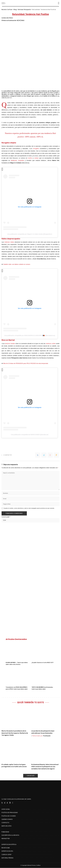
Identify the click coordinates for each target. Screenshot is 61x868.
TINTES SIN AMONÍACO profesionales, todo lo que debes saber (42, 688)
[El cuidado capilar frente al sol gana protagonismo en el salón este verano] (16, 751)
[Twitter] (5, 803)
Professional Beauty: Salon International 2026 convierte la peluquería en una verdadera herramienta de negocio (45, 767)
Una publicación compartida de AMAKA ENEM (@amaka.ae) (30, 435)
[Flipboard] (13, 803)
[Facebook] (2, 803)
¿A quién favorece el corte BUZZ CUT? (43, 663)
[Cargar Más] (31, 776)
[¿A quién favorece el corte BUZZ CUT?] (43, 652)
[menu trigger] (4, 3)
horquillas (21, 160)
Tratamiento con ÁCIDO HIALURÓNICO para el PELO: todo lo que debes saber (17, 688)
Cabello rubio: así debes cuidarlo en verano (17, 264)
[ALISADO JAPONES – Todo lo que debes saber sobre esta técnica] (18, 652)
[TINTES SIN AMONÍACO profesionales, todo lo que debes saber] (43, 676)
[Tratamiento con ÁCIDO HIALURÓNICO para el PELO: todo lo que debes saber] (18, 676)
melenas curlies (51, 344)
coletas (36, 158)
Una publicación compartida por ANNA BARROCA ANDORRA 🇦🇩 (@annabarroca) (30, 335)
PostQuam (47, 736)
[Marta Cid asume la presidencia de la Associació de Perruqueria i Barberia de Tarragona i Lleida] (16, 718)
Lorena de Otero (7, 18)
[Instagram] (7, 803)
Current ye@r (6, 517)
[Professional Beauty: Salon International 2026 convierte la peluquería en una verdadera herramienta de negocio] (45, 751)
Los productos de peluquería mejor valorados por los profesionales (43, 732)
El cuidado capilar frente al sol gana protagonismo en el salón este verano (14, 765)
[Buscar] (58, 3)
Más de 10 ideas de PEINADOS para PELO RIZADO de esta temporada (26, 363)
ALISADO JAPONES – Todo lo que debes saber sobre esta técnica (17, 663)
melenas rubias (9, 242)
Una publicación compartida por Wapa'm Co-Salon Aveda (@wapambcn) (30, 234)
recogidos (36, 149)
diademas (14, 160)
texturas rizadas (10, 344)
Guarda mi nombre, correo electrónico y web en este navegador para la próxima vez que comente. (29, 508)
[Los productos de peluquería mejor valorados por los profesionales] (45, 718)
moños (30, 158)
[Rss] (10, 803)
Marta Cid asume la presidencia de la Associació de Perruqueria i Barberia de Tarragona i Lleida (15, 733)
